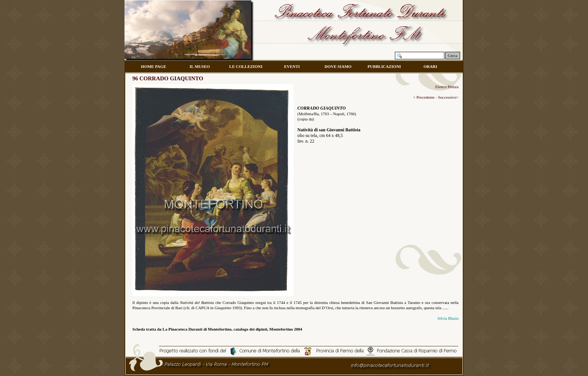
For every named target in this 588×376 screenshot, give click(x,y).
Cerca (453, 56)
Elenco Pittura (447, 87)
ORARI (430, 66)
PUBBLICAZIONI (384, 66)
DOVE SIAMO (338, 66)
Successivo (447, 97)
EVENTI (292, 66)
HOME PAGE (154, 66)
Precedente (425, 97)
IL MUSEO (199, 66)
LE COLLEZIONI (246, 66)
